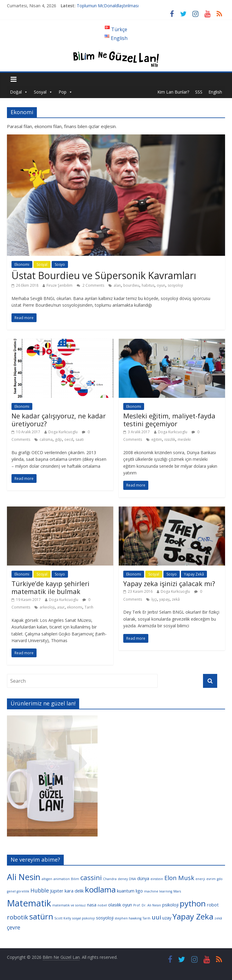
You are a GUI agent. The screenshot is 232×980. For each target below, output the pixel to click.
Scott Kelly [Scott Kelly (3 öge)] (63, 918)
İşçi (154, 599)
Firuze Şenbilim (60, 285)
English (215, 92)
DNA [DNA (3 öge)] (132, 879)
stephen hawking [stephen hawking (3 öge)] (128, 918)
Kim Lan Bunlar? (173, 92)
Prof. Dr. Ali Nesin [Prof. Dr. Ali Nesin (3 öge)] (147, 905)
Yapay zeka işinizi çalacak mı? (169, 583)
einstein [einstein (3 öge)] (157, 879)
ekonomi (75, 607)
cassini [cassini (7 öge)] (91, 878)
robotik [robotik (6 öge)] (18, 917)
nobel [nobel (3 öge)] (102, 905)
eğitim (157, 439)
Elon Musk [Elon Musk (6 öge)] (179, 878)
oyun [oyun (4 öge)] (127, 905)
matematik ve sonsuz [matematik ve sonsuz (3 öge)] (69, 905)
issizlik (170, 439)
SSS (199, 92)
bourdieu (131, 285)
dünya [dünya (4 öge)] (143, 878)
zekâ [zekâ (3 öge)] (218, 918)
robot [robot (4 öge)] (213, 905)
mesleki (184, 439)
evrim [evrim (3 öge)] (211, 879)
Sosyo (60, 264)
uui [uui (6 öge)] (156, 917)
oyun (161, 285)
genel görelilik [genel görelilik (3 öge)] (18, 891)
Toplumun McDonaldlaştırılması (108, 6)
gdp (58, 439)
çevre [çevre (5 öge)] (14, 927)
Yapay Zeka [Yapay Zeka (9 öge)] (193, 916)
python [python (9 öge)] (193, 903)
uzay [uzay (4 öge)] (167, 918)
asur (61, 607)
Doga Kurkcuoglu (63, 432)
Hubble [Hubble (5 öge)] (40, 890)
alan (117, 285)
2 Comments (90, 285)
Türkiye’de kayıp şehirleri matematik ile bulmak (50, 587)
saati (80, 439)
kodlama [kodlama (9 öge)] (100, 889)
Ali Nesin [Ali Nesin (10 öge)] (24, 877)
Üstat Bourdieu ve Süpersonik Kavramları (104, 275)
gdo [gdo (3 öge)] (220, 879)
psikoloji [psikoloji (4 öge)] (170, 905)
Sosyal (40, 92)
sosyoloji (175, 285)
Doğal (16, 92)
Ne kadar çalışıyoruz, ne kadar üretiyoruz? (59, 420)
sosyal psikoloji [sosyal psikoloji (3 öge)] (84, 918)
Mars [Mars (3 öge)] (177, 891)
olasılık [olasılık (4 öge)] (115, 905)
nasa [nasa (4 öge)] (92, 905)
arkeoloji (47, 607)
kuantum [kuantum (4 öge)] (126, 891)
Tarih (89, 607)
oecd (69, 439)
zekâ (176, 599)
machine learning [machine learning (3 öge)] (158, 891)
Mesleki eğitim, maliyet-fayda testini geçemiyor (169, 420)
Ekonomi (22, 264)
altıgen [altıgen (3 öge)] (47, 879)
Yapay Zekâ (194, 574)
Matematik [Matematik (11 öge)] (29, 903)
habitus (148, 285)
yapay (164, 599)
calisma (46, 439)
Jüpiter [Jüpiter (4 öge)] (57, 891)
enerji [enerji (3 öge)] (200, 879)
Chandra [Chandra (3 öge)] (110, 879)
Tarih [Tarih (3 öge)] (147, 918)
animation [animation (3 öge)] (62, 879)
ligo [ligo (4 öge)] (139, 891)
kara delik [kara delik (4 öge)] (74, 891)
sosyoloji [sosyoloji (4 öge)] (105, 918)
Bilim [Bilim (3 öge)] (75, 879)
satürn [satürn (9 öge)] (41, 916)
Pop (63, 92)
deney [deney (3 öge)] (123, 879)
